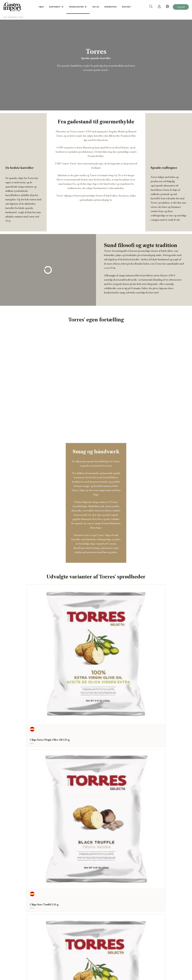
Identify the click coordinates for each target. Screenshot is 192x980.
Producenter (76, 7)
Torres (21, 17)
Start (5, 17)
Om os (96, 7)
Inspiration (110, 7)
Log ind (181, 7)
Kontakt (126, 7)
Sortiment (55, 7)
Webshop (96, 879)
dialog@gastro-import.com (158, 909)
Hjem (41, 7)
